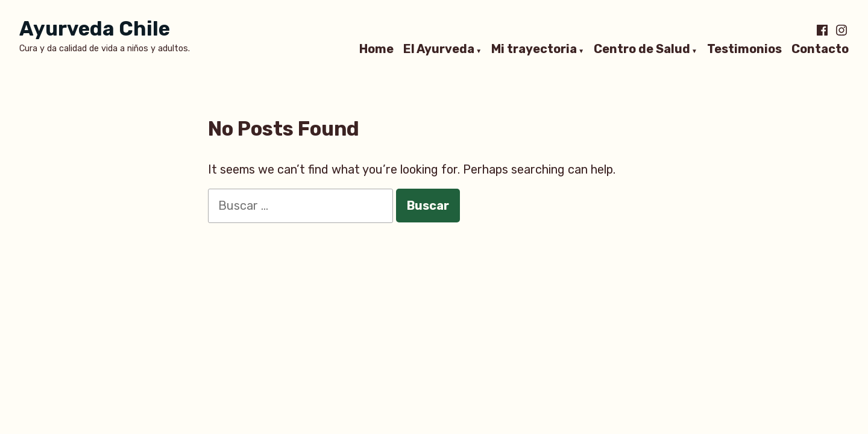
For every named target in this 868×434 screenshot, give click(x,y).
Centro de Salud (642, 49)
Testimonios (744, 49)
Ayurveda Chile (95, 29)
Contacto (820, 49)
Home (376, 49)
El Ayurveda (439, 49)
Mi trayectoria (534, 49)
